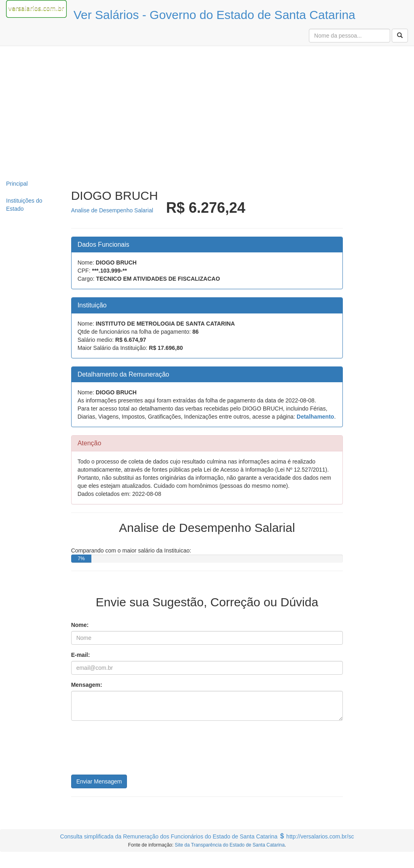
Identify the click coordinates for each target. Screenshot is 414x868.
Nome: (80, 625)
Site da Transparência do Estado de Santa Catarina (230, 845)
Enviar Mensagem (99, 781)
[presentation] (133, 751)
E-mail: (81, 655)
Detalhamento (316, 417)
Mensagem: (87, 685)
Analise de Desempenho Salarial (112, 210)
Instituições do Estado (24, 205)
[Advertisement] (207, 111)
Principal (17, 184)
